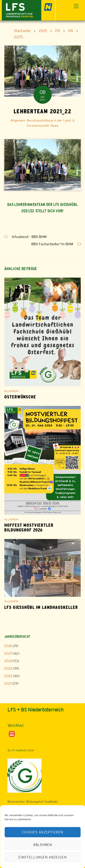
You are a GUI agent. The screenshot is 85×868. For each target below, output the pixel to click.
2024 (8, 661)
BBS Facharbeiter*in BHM (52, 244)
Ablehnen (43, 845)
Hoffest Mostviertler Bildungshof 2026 (29, 528)
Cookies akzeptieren (43, 832)
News (55, 126)
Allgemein (18, 120)
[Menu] (76, 6)
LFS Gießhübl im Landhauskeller (41, 607)
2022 (8, 676)
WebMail (16, 725)
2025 (8, 653)
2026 (8, 646)
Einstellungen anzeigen (42, 857)
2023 (8, 668)
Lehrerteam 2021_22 (42, 111)
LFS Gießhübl (19, 750)
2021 (8, 683)
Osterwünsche (20, 397)
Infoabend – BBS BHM (29, 237)
